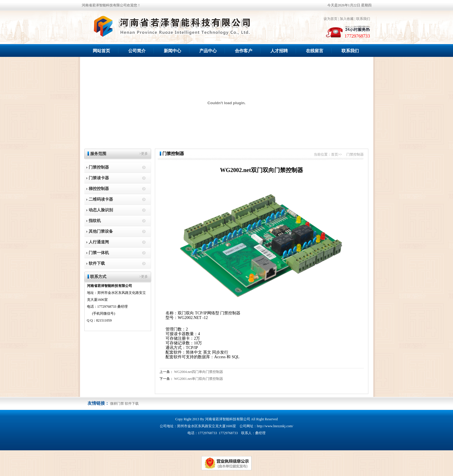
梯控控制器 (99, 189)
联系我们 (363, 19)
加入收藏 (347, 19)
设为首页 (331, 19)
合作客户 (244, 51)
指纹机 (95, 221)
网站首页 (101, 51)
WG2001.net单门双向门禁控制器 (199, 379)
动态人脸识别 (101, 210)
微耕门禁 (117, 404)
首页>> (337, 154)
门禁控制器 (99, 167)
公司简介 (137, 51)
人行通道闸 (99, 242)
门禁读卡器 (99, 178)
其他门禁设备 (101, 231)
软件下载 (97, 263)
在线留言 (315, 51)
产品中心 (208, 51)
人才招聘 (279, 51)
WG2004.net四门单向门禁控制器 (199, 372)
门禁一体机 (99, 253)
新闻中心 (172, 51)
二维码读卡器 (101, 199)
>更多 (144, 154)
